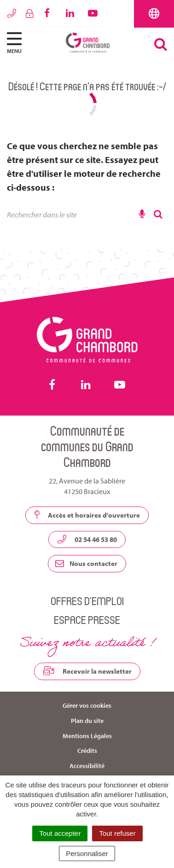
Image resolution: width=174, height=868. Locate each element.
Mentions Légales (87, 736)
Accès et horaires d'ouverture (87, 515)
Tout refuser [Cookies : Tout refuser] (117, 833)
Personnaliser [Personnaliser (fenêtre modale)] (87, 853)
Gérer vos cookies (87, 705)
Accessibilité (87, 766)
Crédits (87, 751)
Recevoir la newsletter (87, 671)
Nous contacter (86, 563)
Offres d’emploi (87, 601)
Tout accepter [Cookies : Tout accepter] (60, 833)
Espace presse (87, 620)
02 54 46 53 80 (87, 539)
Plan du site (87, 721)
